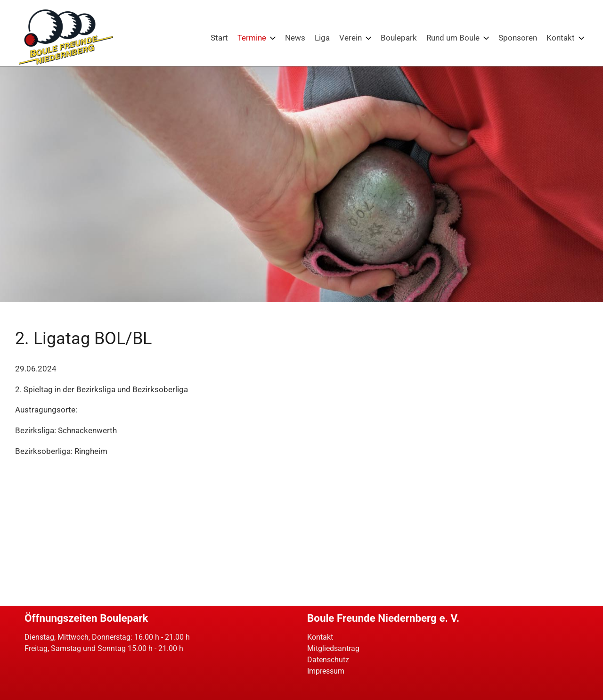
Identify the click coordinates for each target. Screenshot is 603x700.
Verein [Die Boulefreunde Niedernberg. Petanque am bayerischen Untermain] (350, 38)
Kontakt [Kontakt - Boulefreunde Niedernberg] (561, 38)
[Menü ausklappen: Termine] (273, 38)
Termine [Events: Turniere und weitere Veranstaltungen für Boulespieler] (252, 38)
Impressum (326, 671)
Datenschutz (328, 660)
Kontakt (320, 637)
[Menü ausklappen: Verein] (368, 38)
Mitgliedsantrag (333, 648)
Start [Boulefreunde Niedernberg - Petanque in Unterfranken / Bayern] (219, 38)
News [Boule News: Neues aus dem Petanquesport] (295, 38)
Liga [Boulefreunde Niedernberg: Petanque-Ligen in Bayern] (322, 38)
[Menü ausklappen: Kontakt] (581, 38)
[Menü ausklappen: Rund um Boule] (486, 38)
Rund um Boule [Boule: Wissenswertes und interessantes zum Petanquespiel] (453, 38)
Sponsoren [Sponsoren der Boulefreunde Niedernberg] (518, 38)
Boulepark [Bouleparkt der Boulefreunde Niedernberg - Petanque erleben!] (399, 38)
